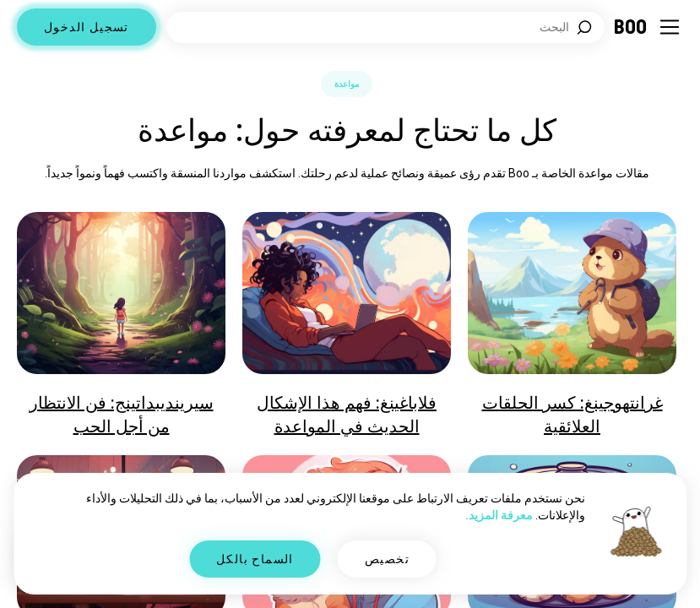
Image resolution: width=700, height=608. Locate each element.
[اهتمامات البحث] (385, 27)
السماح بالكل (255, 559)
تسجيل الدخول (87, 27)
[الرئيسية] (631, 27)
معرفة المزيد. (499, 515)
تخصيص (387, 559)
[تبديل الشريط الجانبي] (670, 27)
